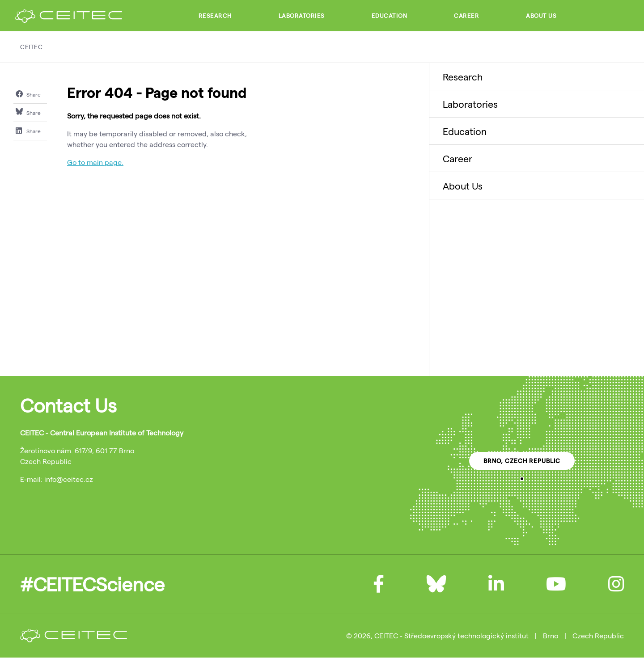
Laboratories (302, 16)
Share (28, 94)
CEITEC (31, 47)
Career (466, 16)
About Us (541, 16)
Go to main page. (95, 162)
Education (390, 16)
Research (215, 16)
